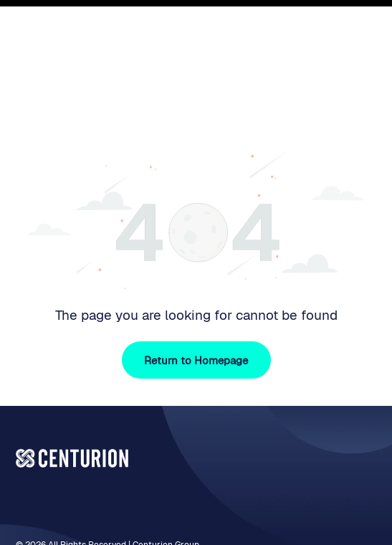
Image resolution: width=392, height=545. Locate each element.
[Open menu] (362, 37)
